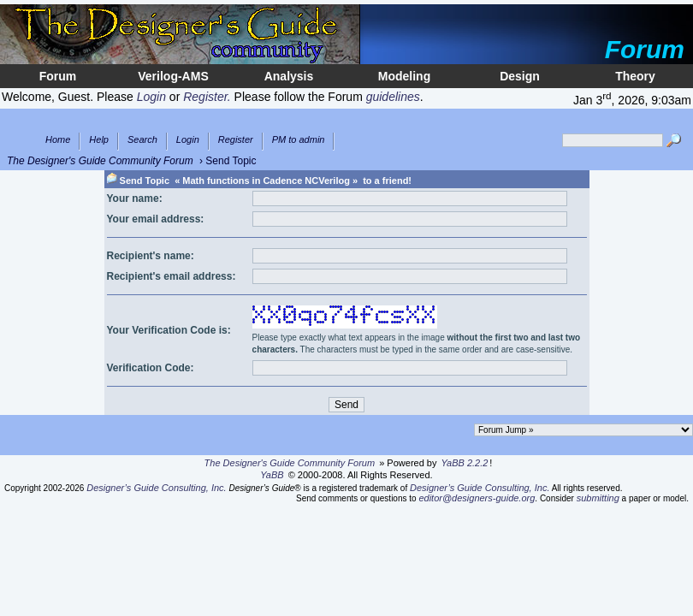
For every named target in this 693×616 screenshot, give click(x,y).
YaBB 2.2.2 (465, 463)
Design (520, 76)
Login (188, 140)
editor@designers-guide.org (477, 498)
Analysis (289, 76)
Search (142, 140)
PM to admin (299, 140)
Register (236, 140)
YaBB (272, 475)
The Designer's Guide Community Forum (100, 161)
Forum (58, 76)
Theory (635, 76)
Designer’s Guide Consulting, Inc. (156, 488)
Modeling (404, 76)
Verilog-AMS (173, 76)
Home (58, 140)
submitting (598, 498)
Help (99, 140)
